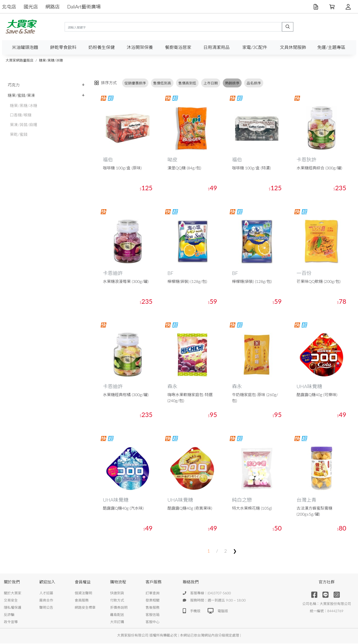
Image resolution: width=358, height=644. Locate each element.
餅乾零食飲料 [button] (63, 47)
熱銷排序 (232, 83)
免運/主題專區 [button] (331, 47)
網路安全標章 (85, 608)
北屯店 (9, 7)
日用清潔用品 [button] (217, 47)
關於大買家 (13, 593)
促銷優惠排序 (135, 83)
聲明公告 (46, 608)
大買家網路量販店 (20, 60)
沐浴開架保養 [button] (140, 47)
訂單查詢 (153, 593)
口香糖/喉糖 (21, 115)
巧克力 (14, 85)
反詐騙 (9, 615)
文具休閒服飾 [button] (293, 47)
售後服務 (153, 608)
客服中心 (153, 622)
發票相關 (153, 601)
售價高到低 (187, 83)
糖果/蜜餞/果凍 (21, 95)
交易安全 (11, 601)
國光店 (31, 7)
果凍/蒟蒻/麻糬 (24, 125)
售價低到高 (162, 83)
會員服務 (82, 601)
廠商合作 (46, 601)
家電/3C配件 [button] (255, 47)
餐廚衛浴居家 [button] (178, 47)
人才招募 (46, 593)
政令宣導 (11, 622)
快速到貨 (117, 593)
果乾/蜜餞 (19, 134)
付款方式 (117, 601)
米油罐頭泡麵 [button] (25, 47)
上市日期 (211, 83)
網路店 (53, 7)
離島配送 (117, 615)
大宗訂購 (117, 622)
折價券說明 (119, 608)
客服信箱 (153, 615)
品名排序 (254, 83)
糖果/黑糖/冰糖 (51, 60)
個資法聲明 (84, 593)
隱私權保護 (13, 608)
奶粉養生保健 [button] (102, 47)
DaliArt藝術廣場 (84, 7)
